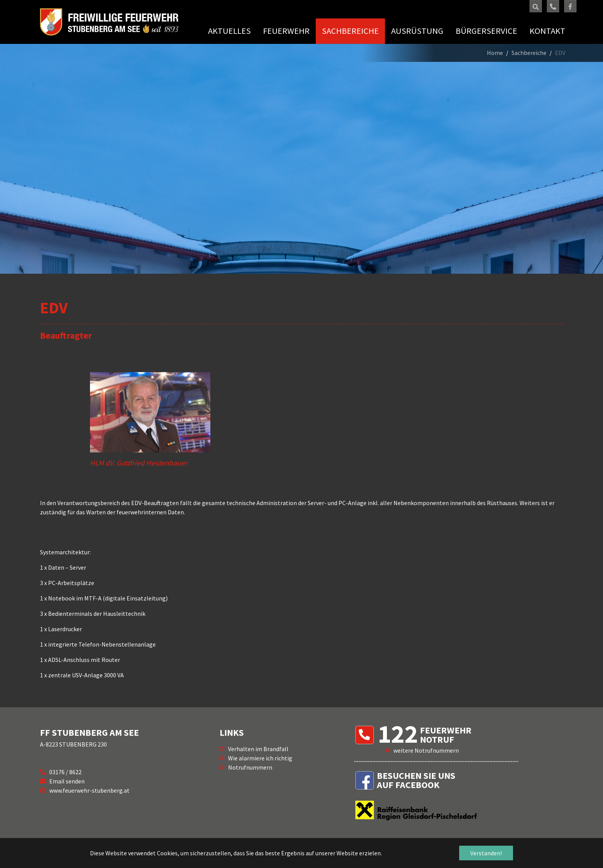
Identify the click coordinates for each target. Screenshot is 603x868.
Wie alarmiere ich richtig (260, 758)
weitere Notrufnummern (426, 750)
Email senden (67, 781)
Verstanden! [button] (486, 853)
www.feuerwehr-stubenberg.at (89, 790)
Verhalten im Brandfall (258, 749)
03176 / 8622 (65, 772)
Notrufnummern (250, 767)
